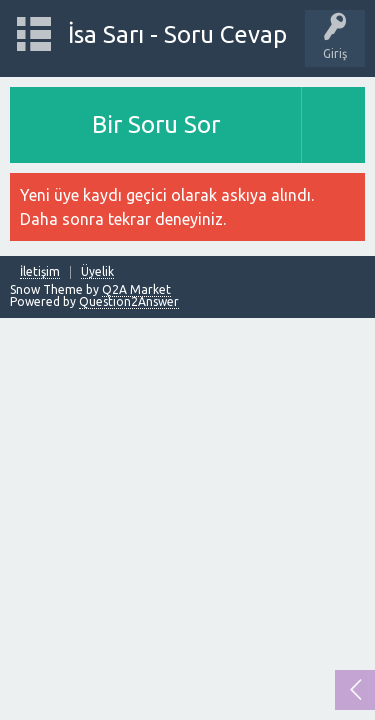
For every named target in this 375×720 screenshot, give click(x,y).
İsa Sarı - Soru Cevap (177, 34)
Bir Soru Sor (156, 124)
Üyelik (97, 272)
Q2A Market (136, 289)
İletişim (40, 272)
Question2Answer (129, 301)
